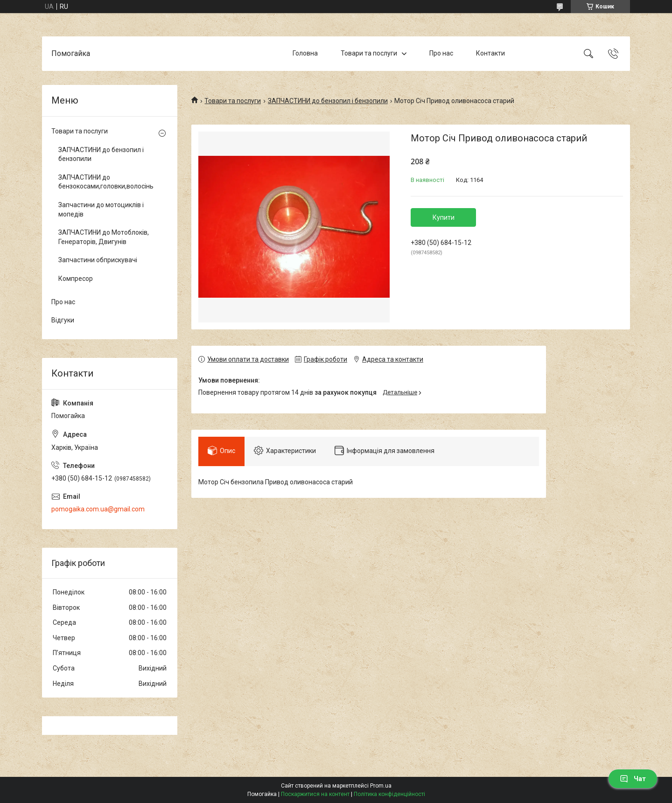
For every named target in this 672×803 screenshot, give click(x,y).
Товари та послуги (369, 53)
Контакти (490, 53)
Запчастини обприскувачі (98, 260)
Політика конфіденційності (389, 794)
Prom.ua (381, 786)
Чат (633, 779)
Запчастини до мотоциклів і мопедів (101, 209)
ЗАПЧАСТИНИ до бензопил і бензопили (328, 101)
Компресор (76, 279)
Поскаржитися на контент (315, 794)
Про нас (441, 53)
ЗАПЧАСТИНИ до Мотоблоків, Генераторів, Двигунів (104, 237)
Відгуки (63, 320)
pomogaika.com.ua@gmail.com (98, 509)
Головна (305, 53)
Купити (444, 217)
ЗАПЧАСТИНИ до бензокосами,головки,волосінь (106, 182)
